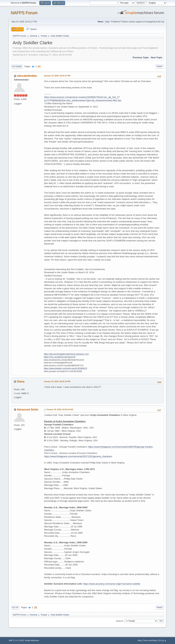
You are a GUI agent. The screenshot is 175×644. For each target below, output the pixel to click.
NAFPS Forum (24, 13)
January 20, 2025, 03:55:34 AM (60, 409)
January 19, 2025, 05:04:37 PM (57, 76)
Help (139, 640)
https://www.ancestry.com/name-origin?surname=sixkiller (112, 584)
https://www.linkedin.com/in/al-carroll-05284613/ (65, 368)
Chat (107, 22)
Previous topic (141, 57)
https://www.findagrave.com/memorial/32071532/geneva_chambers (78, 456)
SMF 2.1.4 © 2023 (16, 640)
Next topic (157, 57)
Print (160, 67)
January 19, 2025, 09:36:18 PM (57, 381)
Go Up (15, 608)
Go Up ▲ (162, 640)
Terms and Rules (150, 640)
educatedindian (27, 76)
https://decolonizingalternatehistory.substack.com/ (66, 354)
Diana (21, 382)
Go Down (17, 67)
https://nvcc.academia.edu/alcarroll (60, 357)
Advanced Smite (28, 410)
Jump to (120, 621)
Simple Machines (32, 640)
